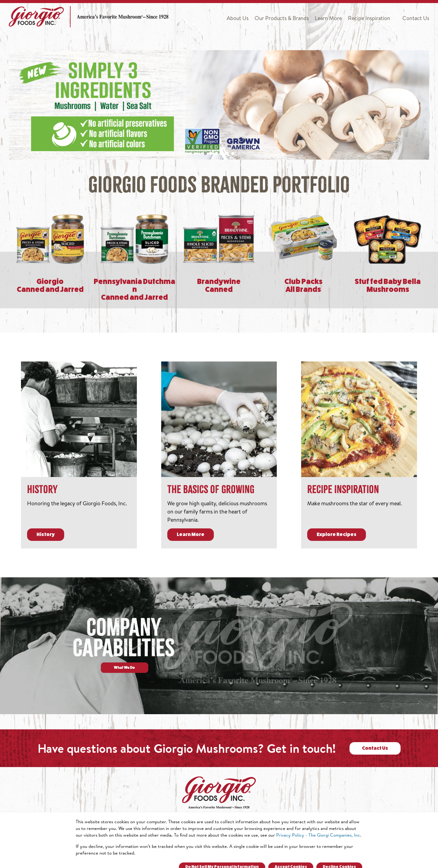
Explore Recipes (337, 535)
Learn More (328, 18)
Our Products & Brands (282, 18)
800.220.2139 (284, 844)
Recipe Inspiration (369, 18)
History (46, 535)
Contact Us (416, 18)
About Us (238, 18)
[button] (205, 154)
